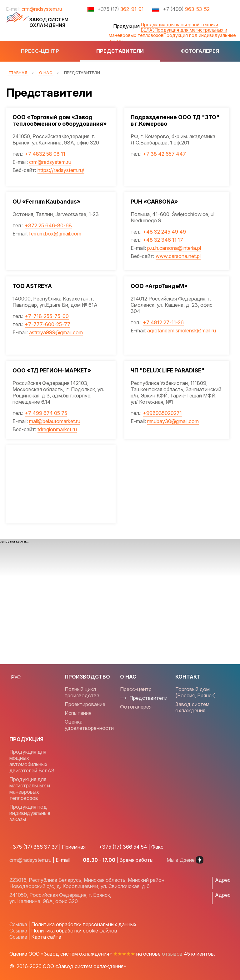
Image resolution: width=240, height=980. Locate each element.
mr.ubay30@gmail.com (173, 421)
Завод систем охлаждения (192, 707)
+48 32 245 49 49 (165, 232)
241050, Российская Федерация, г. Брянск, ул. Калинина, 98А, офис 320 (60, 898)
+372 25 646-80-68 (48, 225)
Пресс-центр (40, 51)
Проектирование (85, 704)
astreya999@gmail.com (56, 332)
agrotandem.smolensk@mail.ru (182, 331)
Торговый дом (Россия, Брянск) (196, 692)
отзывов (172, 954)
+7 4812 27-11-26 (164, 322)
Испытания (78, 713)
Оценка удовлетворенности (89, 725)
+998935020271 (163, 413)
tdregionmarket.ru (57, 429)
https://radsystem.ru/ (61, 170)
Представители (120, 51)
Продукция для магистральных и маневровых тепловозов (30, 789)
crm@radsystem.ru (42, 9)
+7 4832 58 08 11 (45, 154)
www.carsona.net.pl (178, 256)
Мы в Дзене (185, 860)
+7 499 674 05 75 (46, 413)
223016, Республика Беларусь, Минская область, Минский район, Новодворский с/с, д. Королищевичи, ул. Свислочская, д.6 (87, 883)
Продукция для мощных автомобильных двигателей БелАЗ (32, 761)
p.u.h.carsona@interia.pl (174, 248)
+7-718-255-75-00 (47, 316)
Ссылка (18, 924)
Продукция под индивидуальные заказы (172, 38)
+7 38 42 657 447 (165, 154)
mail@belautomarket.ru (55, 421)
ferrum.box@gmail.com (55, 234)
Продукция (126, 26)
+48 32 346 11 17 (163, 240)
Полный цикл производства (82, 692)
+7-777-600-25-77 (47, 324)
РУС (16, 677)
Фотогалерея (200, 51)
